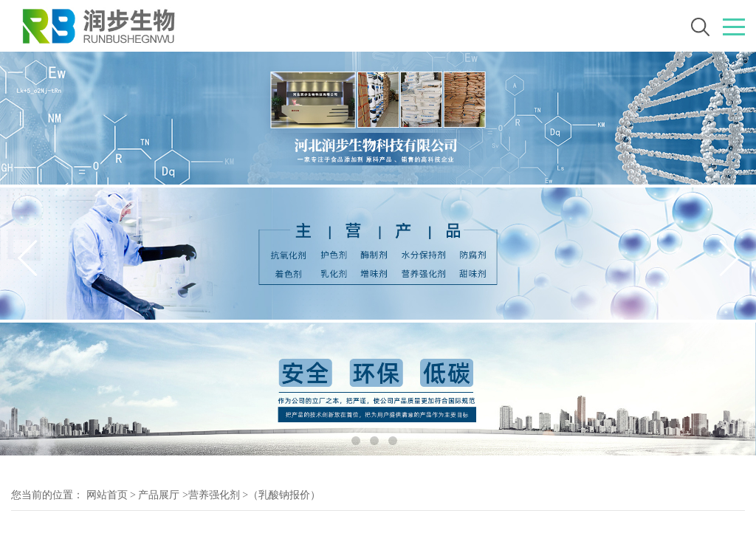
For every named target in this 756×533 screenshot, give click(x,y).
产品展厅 (159, 495)
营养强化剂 (214, 495)
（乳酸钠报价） (284, 495)
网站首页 (107, 495)
